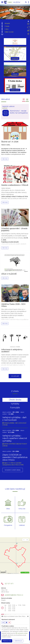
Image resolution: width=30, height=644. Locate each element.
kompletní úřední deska (13, 470)
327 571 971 (9, 584)
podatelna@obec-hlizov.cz (14, 595)
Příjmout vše (7, 641)
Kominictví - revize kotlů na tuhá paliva (19, 112)
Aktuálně (7, 23)
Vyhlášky (15, 404)
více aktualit (15, 376)
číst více (5, 159)
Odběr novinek (9, 32)
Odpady (15, 74)
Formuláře (15, 408)
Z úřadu (7, 26)
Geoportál (15, 58)
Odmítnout (18, 641)
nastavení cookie (22, 633)
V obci (7, 29)
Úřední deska (15, 90)
